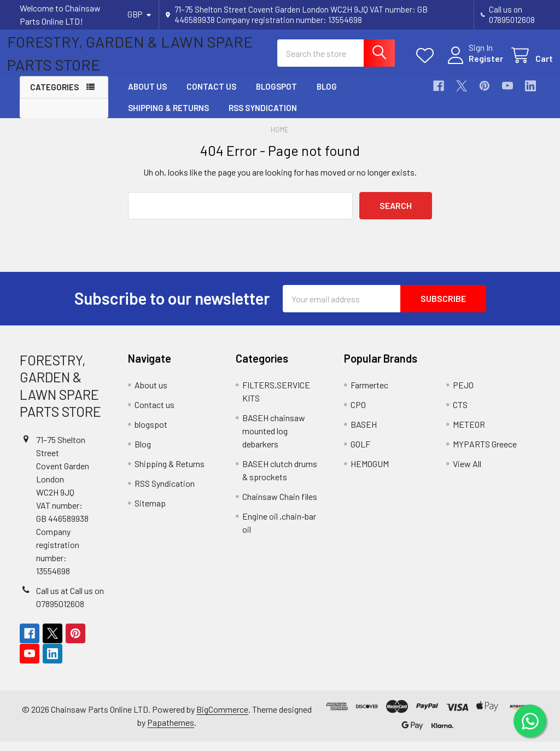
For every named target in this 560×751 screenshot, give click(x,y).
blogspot (276, 96)
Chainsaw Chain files (280, 506)
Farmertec (369, 394)
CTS (460, 414)
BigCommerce (222, 718)
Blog (327, 96)
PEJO (463, 394)
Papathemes (171, 732)
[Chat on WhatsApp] (530, 721)
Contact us (211, 96)
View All (467, 473)
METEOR (469, 433)
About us (147, 96)
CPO (358, 414)
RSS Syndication (263, 117)
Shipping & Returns (168, 117)
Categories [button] (54, 97)
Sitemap (150, 512)
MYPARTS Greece (485, 453)
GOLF (360, 453)
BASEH (364, 433)
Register (473, 65)
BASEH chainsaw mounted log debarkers (274, 440)
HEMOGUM (370, 473)
